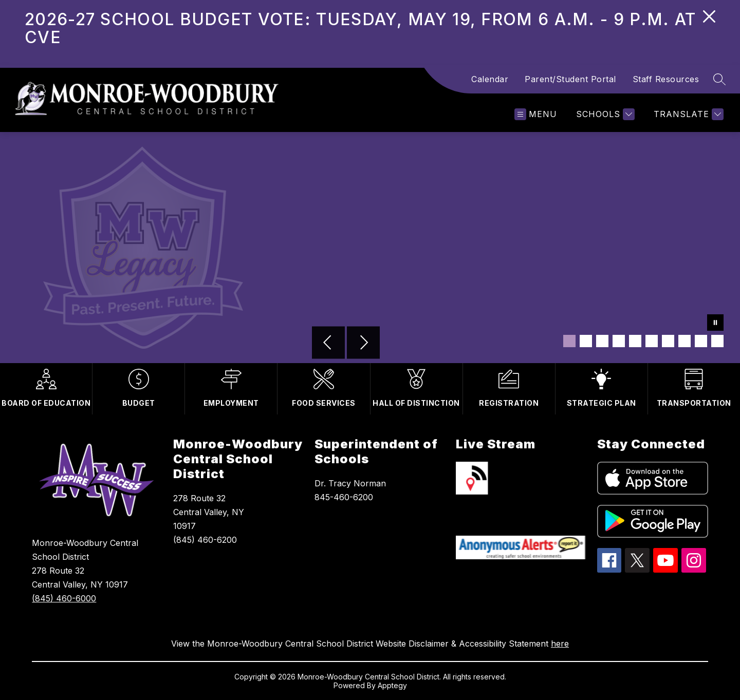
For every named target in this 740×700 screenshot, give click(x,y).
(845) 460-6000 (64, 598)
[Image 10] (717, 341)
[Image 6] (652, 341)
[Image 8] (684, 341)
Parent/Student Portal (570, 79)
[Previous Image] (328, 344)
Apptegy (392, 685)
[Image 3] (602, 341)
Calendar (490, 79)
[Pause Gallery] (715, 324)
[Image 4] (619, 341)
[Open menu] (536, 114)
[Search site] (719, 79)
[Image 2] (586, 341)
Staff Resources (666, 79)
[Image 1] (569, 341)
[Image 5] (635, 341)
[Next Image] (363, 344)
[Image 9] (701, 341)
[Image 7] (668, 341)
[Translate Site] (687, 114)
